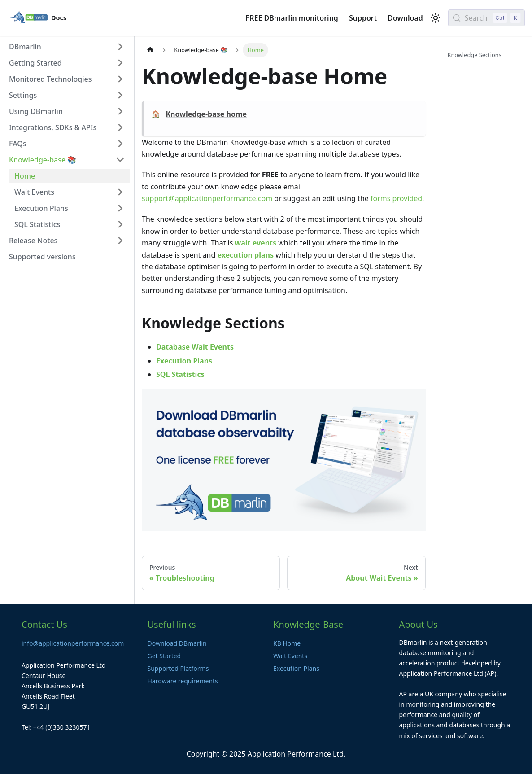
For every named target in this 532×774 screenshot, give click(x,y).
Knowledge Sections (475, 55)
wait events (256, 243)
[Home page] (150, 50)
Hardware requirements (183, 681)
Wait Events (290, 656)
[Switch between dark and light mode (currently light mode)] (436, 18)
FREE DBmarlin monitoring (292, 18)
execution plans (245, 255)
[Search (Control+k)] (486, 18)
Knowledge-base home (206, 114)
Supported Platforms (178, 668)
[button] (67, 47)
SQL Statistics (180, 374)
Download (405, 18)
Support (363, 18)
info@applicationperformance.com (73, 643)
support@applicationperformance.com (207, 198)
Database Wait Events (195, 347)
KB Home (287, 643)
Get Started (164, 656)
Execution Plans (184, 361)
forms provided (396, 198)
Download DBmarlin (177, 643)
